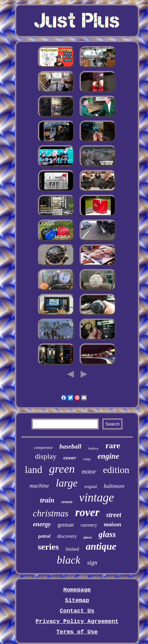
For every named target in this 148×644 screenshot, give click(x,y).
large (67, 483)
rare (113, 446)
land (34, 469)
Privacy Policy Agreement (77, 621)
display (46, 456)
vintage (97, 498)
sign (92, 563)
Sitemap (77, 600)
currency (89, 525)
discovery (67, 536)
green (62, 469)
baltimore (114, 486)
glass (107, 534)
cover (70, 458)
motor (89, 472)
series (48, 547)
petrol (44, 536)
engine (108, 456)
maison (113, 524)
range (87, 459)
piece (88, 537)
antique (101, 546)
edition (116, 470)
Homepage (77, 590)
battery (93, 448)
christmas (51, 513)
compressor (43, 448)
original (91, 487)
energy (42, 524)
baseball (70, 446)
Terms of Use (77, 632)
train (47, 500)
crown (67, 502)
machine (39, 486)
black (69, 560)
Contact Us (77, 611)
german (66, 525)
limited (72, 549)
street (114, 515)
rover (87, 512)
